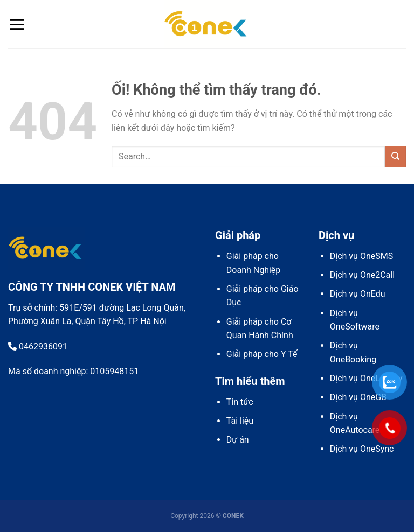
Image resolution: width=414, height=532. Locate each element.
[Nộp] (395, 156)
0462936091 (38, 346)
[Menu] (17, 24)
